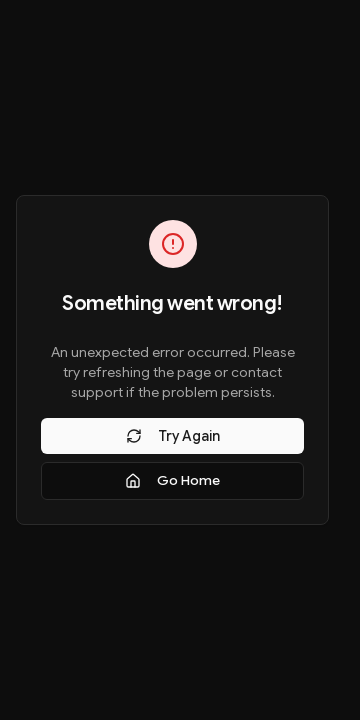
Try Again (173, 436)
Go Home (172, 480)
